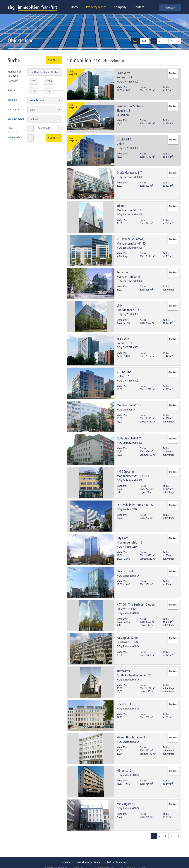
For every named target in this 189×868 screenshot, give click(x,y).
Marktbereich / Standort (15, 74)
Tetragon (122, 272)
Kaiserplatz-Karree (128, 638)
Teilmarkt (13, 100)
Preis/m (12, 90)
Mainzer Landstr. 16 (129, 210)
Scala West (123, 73)
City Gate (122, 538)
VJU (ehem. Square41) (130, 239)
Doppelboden (44, 128)
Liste (135, 41)
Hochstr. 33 (124, 704)
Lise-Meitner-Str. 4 (128, 310)
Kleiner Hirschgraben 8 (131, 738)
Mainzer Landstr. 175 (130, 405)
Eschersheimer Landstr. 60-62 (135, 505)
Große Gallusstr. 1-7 (129, 173)
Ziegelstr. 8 (124, 111)
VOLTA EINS (124, 140)
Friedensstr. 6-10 (127, 642)
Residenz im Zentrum (130, 106)
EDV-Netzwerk (13, 130)
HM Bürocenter (126, 472)
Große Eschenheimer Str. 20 (134, 676)
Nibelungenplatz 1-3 (130, 543)
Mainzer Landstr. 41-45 (131, 244)
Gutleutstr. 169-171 (129, 439)
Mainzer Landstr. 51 (129, 277)
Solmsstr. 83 (124, 78)
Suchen (54, 60)
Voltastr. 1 (123, 144)
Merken (173, 73)
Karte (145, 41)
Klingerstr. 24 (125, 771)
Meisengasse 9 (126, 804)
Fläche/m (13, 81)
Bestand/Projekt (16, 119)
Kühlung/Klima (15, 138)
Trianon (121, 206)
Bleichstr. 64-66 (127, 609)
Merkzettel (170, 8)
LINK (120, 306)
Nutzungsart (14, 109)
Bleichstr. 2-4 (125, 571)
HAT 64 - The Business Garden (136, 605)
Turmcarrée (124, 671)
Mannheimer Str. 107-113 (133, 476)
